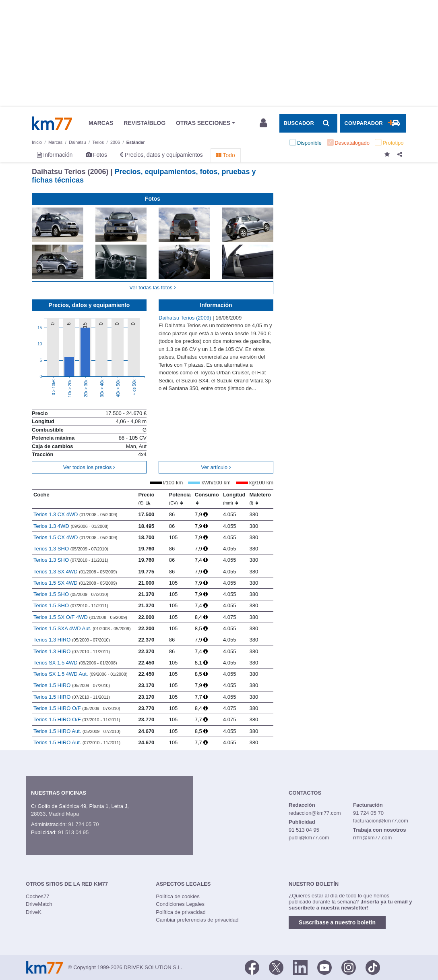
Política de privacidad (181, 912)
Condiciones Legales (180, 904)
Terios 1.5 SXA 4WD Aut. (82, 628)
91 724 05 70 (83, 824)
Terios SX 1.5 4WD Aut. (81, 674)
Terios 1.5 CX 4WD (75, 537)
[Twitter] (276, 967)
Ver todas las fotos (153, 288)
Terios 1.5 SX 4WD (75, 583)
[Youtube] (324, 967)
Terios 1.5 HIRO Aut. (77, 731)
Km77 (52, 123)
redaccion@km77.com (315, 813)
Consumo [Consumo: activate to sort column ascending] (207, 498)
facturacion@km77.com (381, 821)
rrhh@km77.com (372, 838)
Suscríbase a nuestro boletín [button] (337, 922)
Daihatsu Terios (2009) (186, 318)
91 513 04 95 (73, 832)
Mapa (73, 814)
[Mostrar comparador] (373, 123)
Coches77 (38, 896)
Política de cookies (178, 896)
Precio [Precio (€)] (147, 498)
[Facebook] (252, 967)
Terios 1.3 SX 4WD (75, 572)
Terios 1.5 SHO (71, 594)
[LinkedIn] (300, 967)
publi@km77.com (309, 838)
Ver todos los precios (89, 467)
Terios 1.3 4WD (71, 526)
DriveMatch (39, 904)
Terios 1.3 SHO (71, 549)
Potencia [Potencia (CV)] (180, 498)
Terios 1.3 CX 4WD (75, 514)
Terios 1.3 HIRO (72, 640)
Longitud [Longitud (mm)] (234, 498)
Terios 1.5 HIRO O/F (77, 708)
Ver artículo (216, 467)
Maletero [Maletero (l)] (260, 498)
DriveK (34, 912)
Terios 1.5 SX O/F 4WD (80, 617)
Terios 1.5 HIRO (72, 685)
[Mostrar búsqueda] (308, 123)
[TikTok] (373, 967)
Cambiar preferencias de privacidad (197, 920)
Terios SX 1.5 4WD (75, 663)
